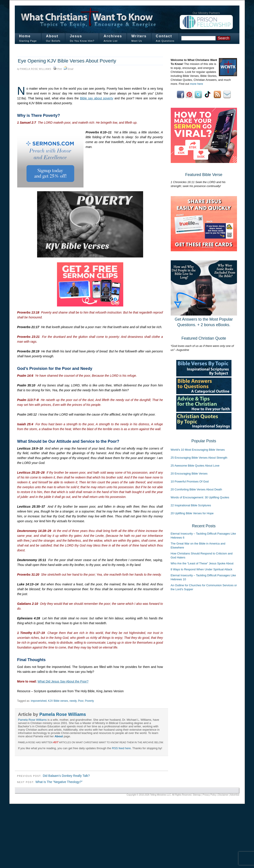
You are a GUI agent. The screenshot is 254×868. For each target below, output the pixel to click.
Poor (81, 701)
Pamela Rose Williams (36, 69)
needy (73, 701)
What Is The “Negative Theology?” (59, 782)
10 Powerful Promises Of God (190, 481)
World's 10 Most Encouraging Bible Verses (198, 450)
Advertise (235, 795)
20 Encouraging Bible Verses (189, 474)
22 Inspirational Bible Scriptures (191, 505)
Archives (113, 36)
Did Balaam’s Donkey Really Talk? (66, 776)
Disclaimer (223, 795)
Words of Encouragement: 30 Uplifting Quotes (200, 497)
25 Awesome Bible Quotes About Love (195, 466)
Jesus (76, 36)
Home (25, 36)
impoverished (39, 701)
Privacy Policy (209, 795)
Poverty (89, 701)
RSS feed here (121, 748)
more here (196, 84)
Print (60, 69)
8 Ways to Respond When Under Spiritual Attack (202, 569)
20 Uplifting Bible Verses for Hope (192, 513)
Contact (164, 36)
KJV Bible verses (58, 701)
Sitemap (197, 795)
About (52, 36)
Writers (139, 36)
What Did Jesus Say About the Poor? (63, 681)
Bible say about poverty (97, 98)
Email (71, 69)
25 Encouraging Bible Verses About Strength (199, 458)
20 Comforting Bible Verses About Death (196, 489)
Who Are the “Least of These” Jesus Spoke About (202, 563)
